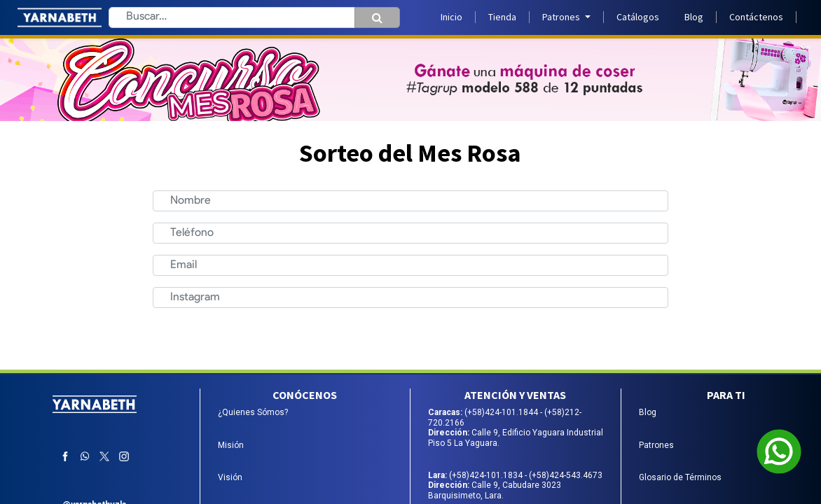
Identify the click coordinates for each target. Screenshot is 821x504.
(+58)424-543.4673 (566, 475)
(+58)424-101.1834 (487, 475)
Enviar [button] (481, 336)
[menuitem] (451, 17)
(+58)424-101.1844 (502, 412)
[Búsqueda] (377, 17)
